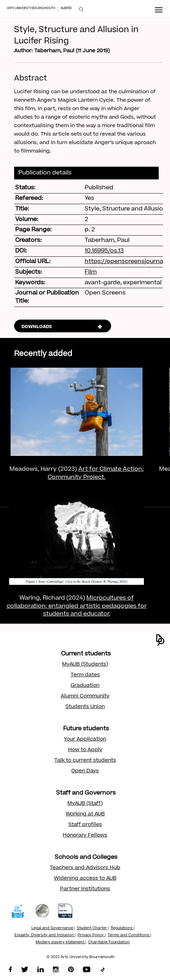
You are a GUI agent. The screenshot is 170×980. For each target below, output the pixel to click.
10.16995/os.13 (104, 251)
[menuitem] (81, 9)
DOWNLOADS (37, 327)
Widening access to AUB (85, 879)
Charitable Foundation (109, 943)
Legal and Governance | (53, 928)
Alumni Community (85, 696)
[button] (160, 640)
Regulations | (123, 928)
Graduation (85, 686)
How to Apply (85, 750)
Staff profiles (85, 825)
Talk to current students (85, 761)
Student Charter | (93, 928)
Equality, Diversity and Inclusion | (45, 936)
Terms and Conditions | (129, 936)
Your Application (85, 740)
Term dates (85, 675)
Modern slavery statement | (61, 943)
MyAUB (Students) (85, 665)
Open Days (85, 771)
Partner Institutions (85, 889)
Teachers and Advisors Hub (85, 868)
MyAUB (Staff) (85, 804)
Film (91, 272)
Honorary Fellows (85, 836)
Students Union (85, 707)
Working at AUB (85, 814)
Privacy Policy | (92, 936)
